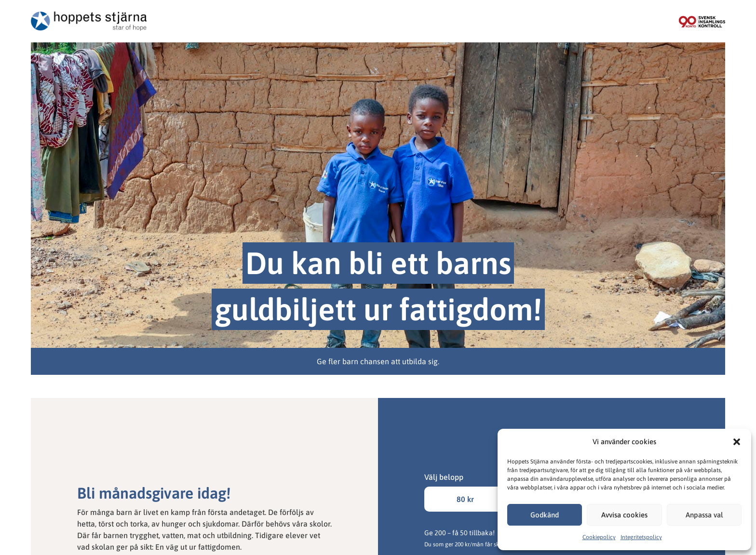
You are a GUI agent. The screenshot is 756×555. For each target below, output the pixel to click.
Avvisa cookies (624, 515)
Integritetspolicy (641, 537)
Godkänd (545, 515)
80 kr (465, 499)
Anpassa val (704, 515)
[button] (737, 442)
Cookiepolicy (599, 537)
